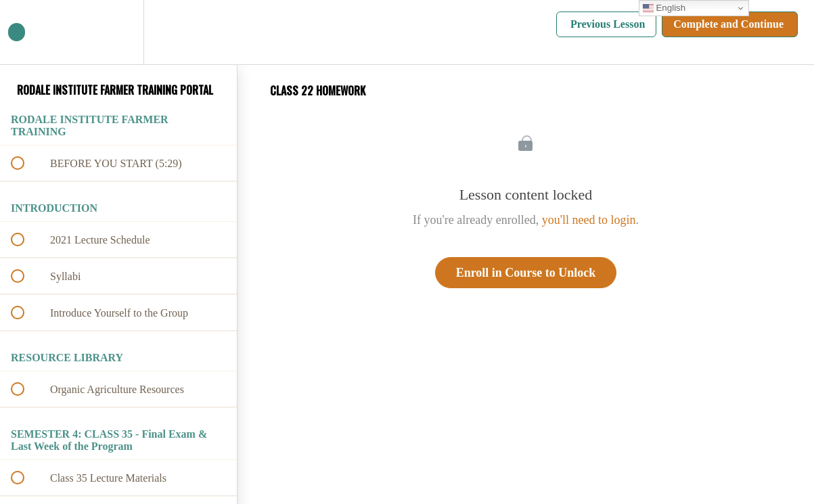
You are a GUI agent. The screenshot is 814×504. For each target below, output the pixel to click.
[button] (25, 32)
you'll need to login (589, 220)
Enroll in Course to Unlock (526, 273)
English (664, 8)
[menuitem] (118, 32)
